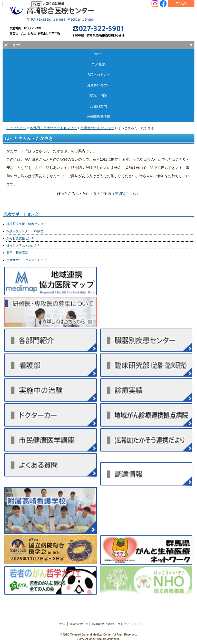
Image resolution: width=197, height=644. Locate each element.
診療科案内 (99, 106)
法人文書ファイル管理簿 (103, 624)
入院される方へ (99, 75)
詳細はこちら (125, 194)
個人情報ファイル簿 (79, 624)
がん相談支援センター (22, 238)
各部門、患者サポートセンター (53, 128)
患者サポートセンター (97, 128)
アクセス (181, 3)
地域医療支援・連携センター (26, 224)
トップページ (16, 128)
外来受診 (98, 64)
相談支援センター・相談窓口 (26, 231)
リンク (138, 624)
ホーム (99, 54)
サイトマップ (124, 624)
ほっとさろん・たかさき (23, 246)
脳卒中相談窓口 (17, 253)
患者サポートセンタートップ (26, 260)
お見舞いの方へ (99, 85)
